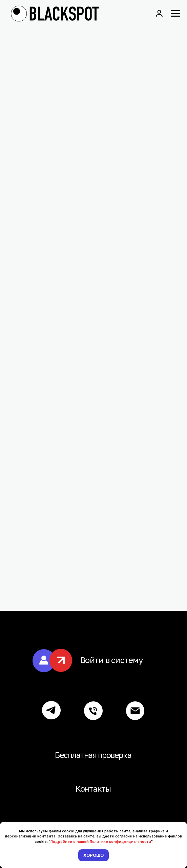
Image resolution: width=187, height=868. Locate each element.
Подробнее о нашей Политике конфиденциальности (101, 842)
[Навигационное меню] (175, 14)
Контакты (93, 789)
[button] (159, 13)
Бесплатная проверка (93, 755)
